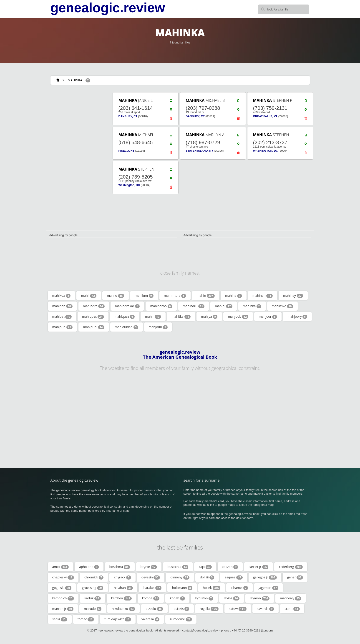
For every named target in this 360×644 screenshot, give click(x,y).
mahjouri (158, 327)
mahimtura (175, 296)
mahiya (209, 317)
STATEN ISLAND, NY (200, 151)
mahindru (194, 306)
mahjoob (238, 317)
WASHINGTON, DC (266, 151)
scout (292, 609)
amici (61, 567)
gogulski (62, 588)
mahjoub (63, 327)
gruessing (93, 588)
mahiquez (125, 317)
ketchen (121, 598)
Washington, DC (129, 185)
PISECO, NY (127, 151)
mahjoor (268, 317)
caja (205, 567)
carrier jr (258, 567)
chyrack (122, 577)
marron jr (63, 609)
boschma (120, 567)
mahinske (283, 306)
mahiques (93, 317)
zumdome (181, 619)
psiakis (181, 609)
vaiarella (150, 619)
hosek (212, 588)
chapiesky (63, 577)
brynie (149, 567)
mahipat (62, 317)
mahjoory (297, 317)
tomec (86, 619)
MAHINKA (75, 80)
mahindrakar (127, 306)
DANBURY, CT (128, 116)
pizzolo (154, 609)
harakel (152, 588)
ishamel (239, 588)
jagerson (269, 588)
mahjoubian (127, 327)
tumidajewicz (118, 619)
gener (295, 577)
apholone (89, 567)
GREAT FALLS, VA (265, 116)
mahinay (293, 296)
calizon (230, 567)
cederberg (291, 567)
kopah (177, 598)
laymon (260, 598)
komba (151, 598)
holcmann (182, 588)
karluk (93, 598)
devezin (151, 577)
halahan (123, 588)
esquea (234, 577)
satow (238, 609)
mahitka (181, 317)
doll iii (207, 577)
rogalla (209, 609)
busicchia (178, 567)
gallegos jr (265, 577)
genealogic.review (108, 8)
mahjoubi (94, 327)
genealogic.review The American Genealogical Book (180, 355)
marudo (93, 609)
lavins (232, 598)
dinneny (180, 577)
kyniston (204, 598)
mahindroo (161, 306)
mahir (153, 317)
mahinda (62, 306)
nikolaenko (124, 609)
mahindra (94, 306)
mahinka (252, 306)
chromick (94, 577)
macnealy (291, 598)
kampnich (63, 598)
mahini (224, 306)
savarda (266, 609)
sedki (60, 619)
